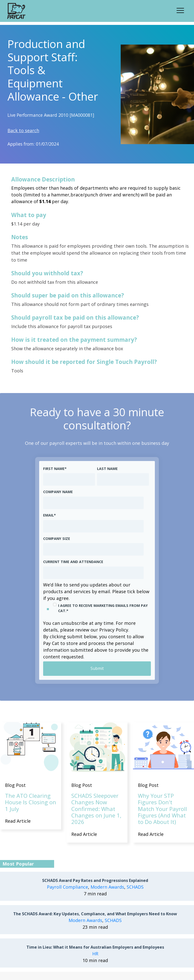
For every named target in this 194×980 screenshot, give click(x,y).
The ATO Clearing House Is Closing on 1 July (31, 802)
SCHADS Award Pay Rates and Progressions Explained (95, 881)
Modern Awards (107, 887)
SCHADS (135, 887)
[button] (182, 10)
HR (95, 954)
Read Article (18, 821)
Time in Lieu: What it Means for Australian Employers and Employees (95, 948)
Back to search (23, 130)
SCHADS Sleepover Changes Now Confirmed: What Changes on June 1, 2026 (96, 809)
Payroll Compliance (67, 887)
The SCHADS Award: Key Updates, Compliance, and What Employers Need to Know (95, 914)
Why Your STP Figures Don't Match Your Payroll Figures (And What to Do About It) (162, 809)
